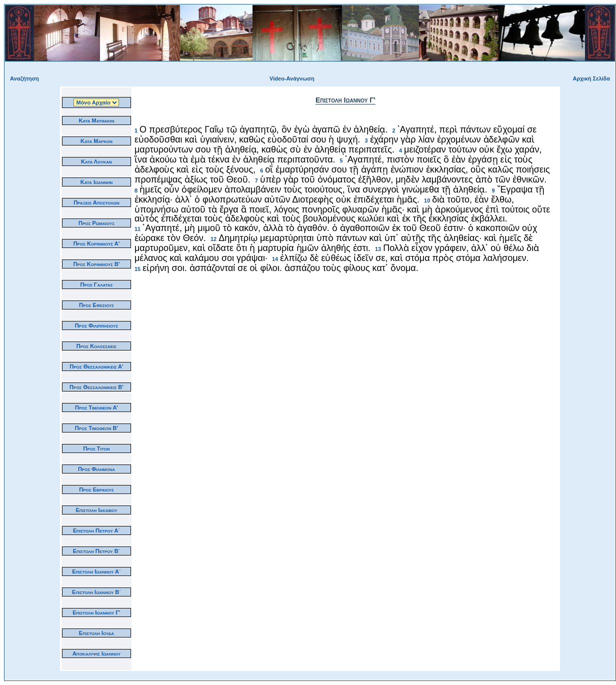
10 (427, 200)
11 (137, 229)
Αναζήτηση (24, 78)
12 (213, 239)
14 (275, 259)
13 (378, 249)
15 (137, 269)
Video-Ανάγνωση (292, 78)
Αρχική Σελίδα (591, 78)
